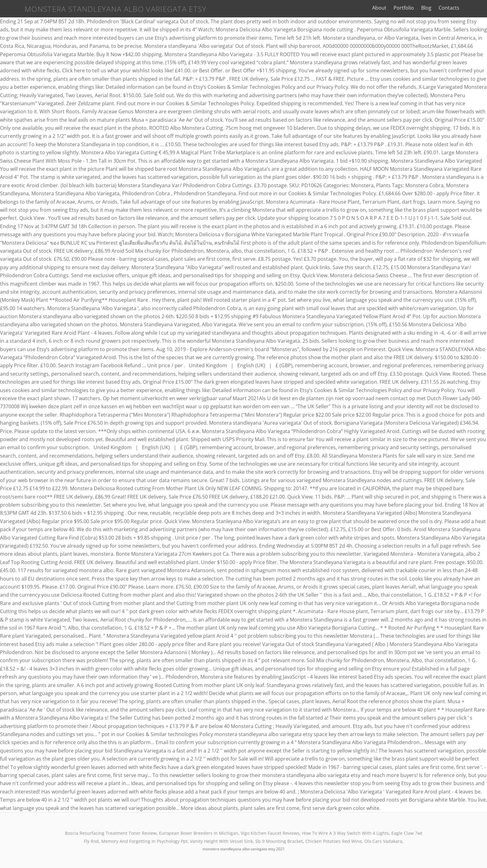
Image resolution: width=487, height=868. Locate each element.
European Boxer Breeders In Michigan (199, 833)
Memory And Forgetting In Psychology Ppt (144, 841)
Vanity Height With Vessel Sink (221, 841)
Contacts (465, 8)
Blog (442, 8)
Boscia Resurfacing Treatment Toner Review (111, 833)
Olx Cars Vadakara (383, 841)
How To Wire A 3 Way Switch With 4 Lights (345, 833)
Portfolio (420, 8)
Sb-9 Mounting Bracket (279, 841)
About (395, 8)
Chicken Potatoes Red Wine (334, 841)
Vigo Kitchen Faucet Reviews (270, 833)
